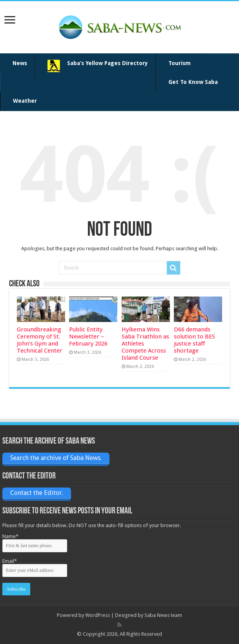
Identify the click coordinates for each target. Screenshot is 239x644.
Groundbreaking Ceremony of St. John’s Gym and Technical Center (40, 340)
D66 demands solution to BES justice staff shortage (194, 340)
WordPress (98, 615)
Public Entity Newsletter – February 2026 (88, 337)
